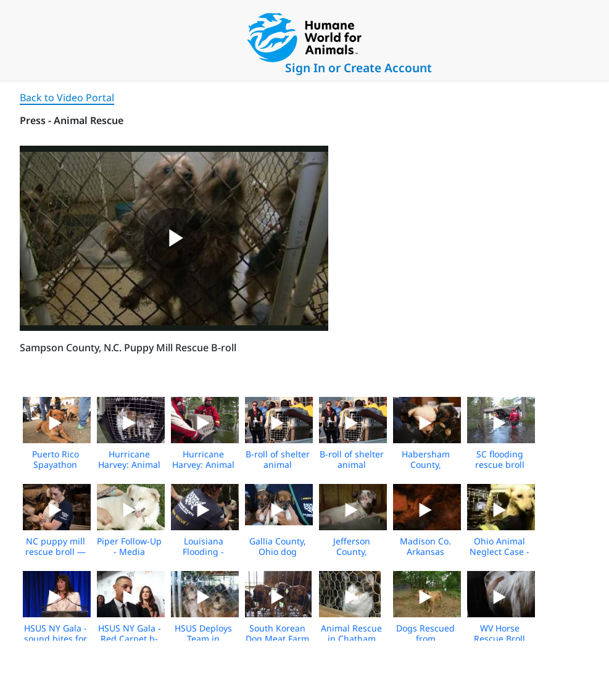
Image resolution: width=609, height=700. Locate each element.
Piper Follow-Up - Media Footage (129, 552)
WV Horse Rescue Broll (499, 633)
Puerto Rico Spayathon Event (56, 465)
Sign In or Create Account (358, 68)
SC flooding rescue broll (500, 459)
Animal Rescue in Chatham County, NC (351, 639)
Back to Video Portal (67, 98)
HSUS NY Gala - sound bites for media (56, 639)
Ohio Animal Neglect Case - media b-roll (499, 552)
